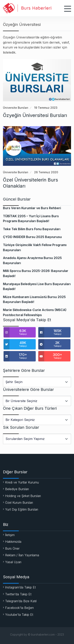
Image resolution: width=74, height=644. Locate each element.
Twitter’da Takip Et (18, 594)
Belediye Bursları (17, 489)
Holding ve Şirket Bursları (23, 496)
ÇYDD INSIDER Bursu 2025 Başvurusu (32, 237)
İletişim (10, 535)
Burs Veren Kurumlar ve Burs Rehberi (32, 208)
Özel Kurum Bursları (19, 503)
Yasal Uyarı (13, 562)
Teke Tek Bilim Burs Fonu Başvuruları (32, 229)
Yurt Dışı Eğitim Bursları (22, 509)
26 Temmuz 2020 (46, 172)
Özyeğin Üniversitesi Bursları (35, 115)
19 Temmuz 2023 (46, 108)
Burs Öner (12, 548)
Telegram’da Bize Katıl (21, 601)
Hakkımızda (13, 542)
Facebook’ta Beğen (19, 608)
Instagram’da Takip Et (20, 587)
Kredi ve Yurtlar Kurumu (22, 482)
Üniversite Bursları (16, 108)
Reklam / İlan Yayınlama (22, 555)
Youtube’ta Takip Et (19, 615)
